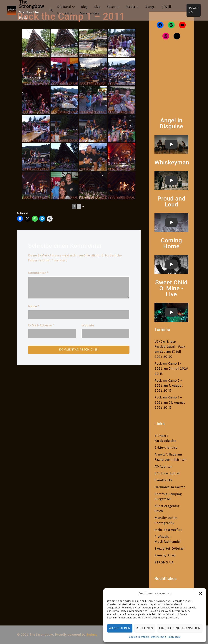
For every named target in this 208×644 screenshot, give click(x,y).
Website (88, 326)
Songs (150, 7)
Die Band (64, 7)
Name (34, 306)
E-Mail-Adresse (41, 326)
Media (130, 7)
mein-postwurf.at (168, 530)
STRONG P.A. (164, 563)
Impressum (174, 637)
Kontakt (63, 14)
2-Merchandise (166, 448)
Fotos (111, 7)
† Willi (166, 7)
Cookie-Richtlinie (139, 637)
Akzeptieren (120, 628)
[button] (201, 593)
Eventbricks (163, 480)
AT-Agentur (163, 467)
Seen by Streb (165, 555)
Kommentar (38, 273)
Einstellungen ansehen (180, 628)
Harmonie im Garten (170, 487)
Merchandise (90, 14)
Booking (193, 10)
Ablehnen (145, 628)
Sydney (92, 635)
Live (97, 7)
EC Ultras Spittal (167, 473)
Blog (84, 7)
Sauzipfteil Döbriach (170, 549)
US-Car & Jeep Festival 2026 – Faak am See (170, 347)
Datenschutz (158, 637)
